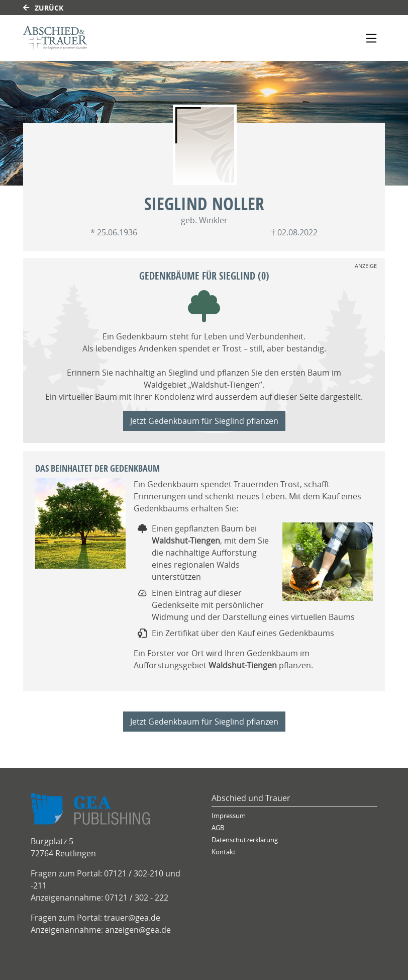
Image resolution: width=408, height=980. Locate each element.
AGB (218, 828)
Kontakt (224, 852)
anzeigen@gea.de (138, 930)
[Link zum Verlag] (110, 38)
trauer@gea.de (132, 918)
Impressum (229, 816)
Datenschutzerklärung (245, 840)
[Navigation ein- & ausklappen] (371, 38)
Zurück (43, 8)
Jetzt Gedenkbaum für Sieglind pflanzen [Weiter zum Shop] (204, 421)
